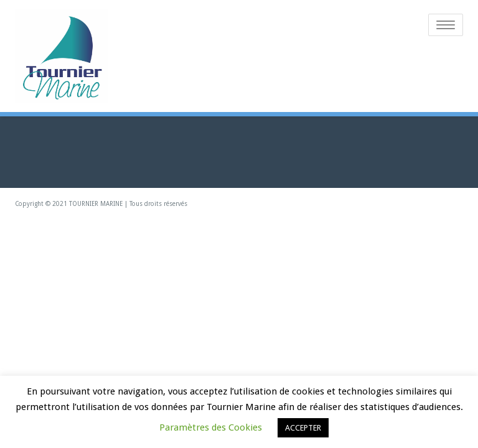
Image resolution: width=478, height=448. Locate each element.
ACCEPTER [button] (303, 428)
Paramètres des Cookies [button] (211, 427)
